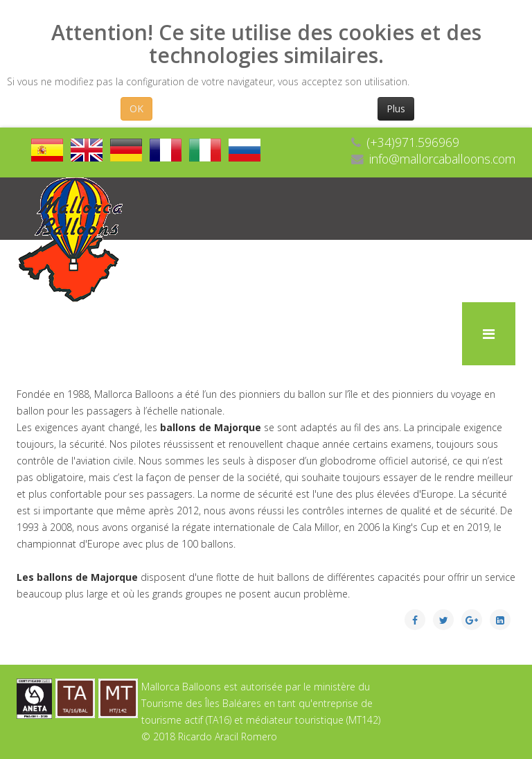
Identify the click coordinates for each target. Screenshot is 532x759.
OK (136, 108)
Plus (396, 108)
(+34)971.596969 (413, 142)
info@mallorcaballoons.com (442, 159)
